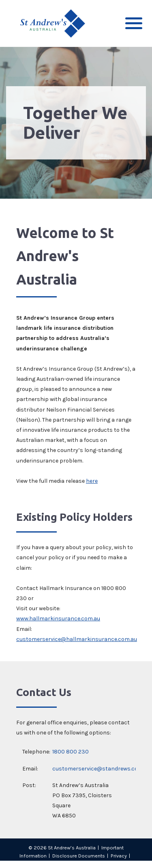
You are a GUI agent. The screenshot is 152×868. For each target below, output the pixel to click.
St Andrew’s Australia (72, 848)
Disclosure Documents (79, 856)
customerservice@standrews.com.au (101, 769)
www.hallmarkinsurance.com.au (58, 619)
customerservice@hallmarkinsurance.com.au (77, 639)
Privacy (119, 856)
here (92, 481)
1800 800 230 (71, 752)
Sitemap (76, 864)
